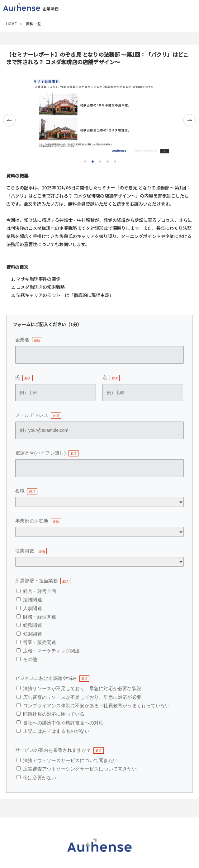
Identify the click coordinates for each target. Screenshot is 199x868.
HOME (12, 24)
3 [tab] (100, 161)
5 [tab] (115, 161)
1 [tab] (85, 161)
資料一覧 (33, 24)
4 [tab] (107, 161)
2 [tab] (92, 161)
